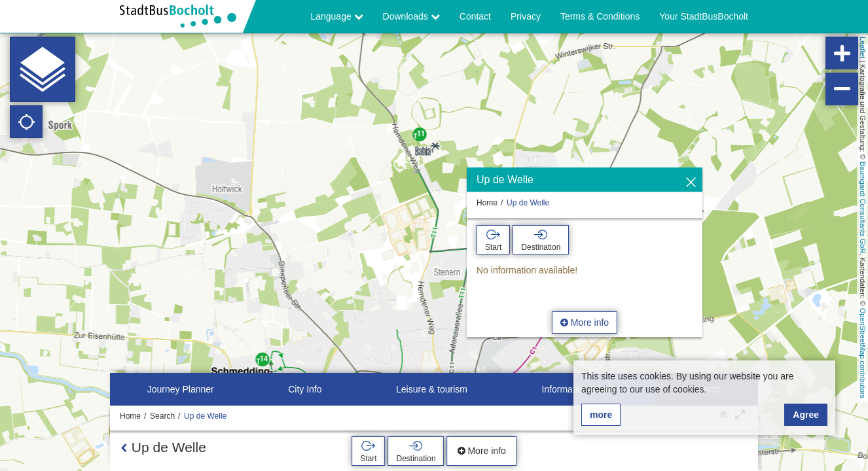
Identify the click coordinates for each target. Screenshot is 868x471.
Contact (475, 16)
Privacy (526, 16)
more (601, 415)
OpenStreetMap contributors (863, 353)
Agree (806, 415)
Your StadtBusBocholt (704, 16)
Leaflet (863, 47)
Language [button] (336, 16)
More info (585, 323)
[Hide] (691, 183)
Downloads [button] (411, 16)
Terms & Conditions (600, 16)
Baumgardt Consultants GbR (863, 208)
